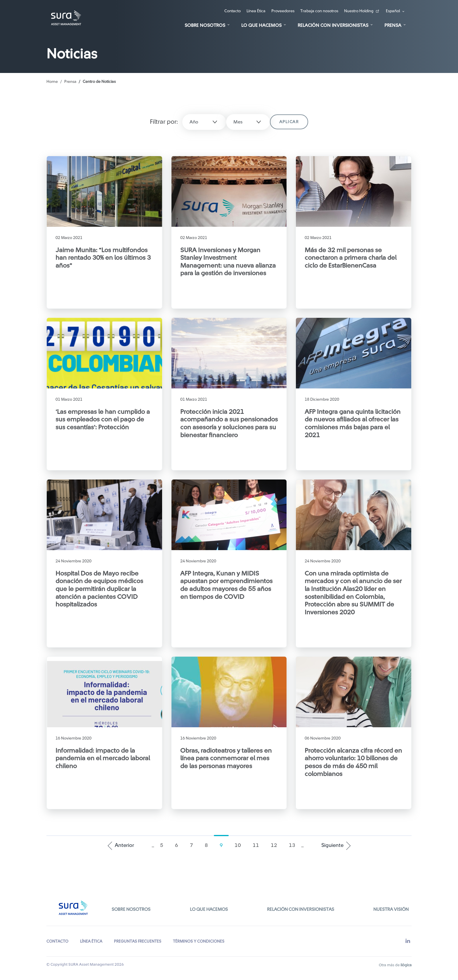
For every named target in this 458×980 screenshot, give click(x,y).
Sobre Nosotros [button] (205, 25)
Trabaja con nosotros (319, 11)
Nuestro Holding (359, 11)
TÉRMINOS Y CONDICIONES (199, 938)
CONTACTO (57, 938)
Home (52, 82)
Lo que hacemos (209, 908)
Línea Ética (256, 11)
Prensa (71, 82)
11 (259, 845)
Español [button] (393, 11)
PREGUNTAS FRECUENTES (138, 938)
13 (295, 845)
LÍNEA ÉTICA (91, 938)
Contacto (233, 11)
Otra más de (395, 962)
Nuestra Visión (390, 908)
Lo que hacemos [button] (261, 25)
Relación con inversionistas (300, 908)
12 (277, 845)
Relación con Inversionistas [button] (333, 25)
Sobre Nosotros (132, 908)
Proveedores (283, 11)
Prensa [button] (393, 25)
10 (241, 845)
